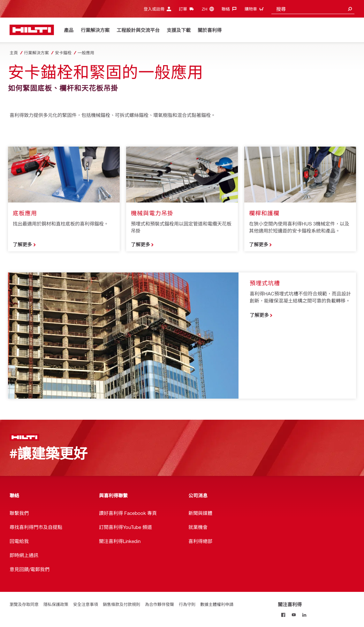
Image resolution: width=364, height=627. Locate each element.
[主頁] (32, 30)
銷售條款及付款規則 (121, 604)
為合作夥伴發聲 (159, 604)
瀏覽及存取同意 (24, 604)
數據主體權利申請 (217, 604)
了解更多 (22, 244)
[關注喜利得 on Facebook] (283, 615)
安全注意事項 (86, 604)
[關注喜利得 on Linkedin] (304, 615)
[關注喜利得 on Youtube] (294, 615)
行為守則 (187, 604)
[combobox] (313, 9)
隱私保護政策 (56, 604)
